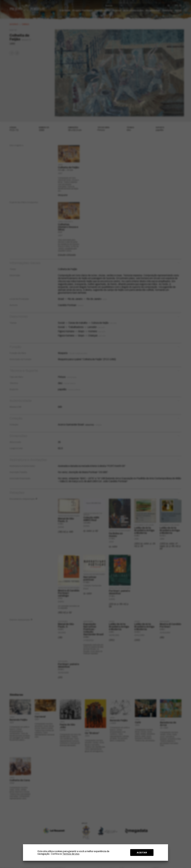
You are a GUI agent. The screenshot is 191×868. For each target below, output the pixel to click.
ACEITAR (142, 853)
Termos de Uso (71, 854)
